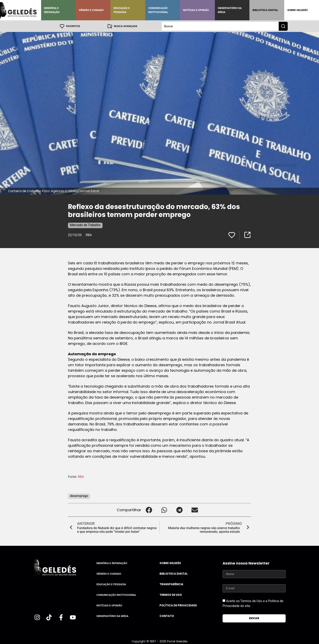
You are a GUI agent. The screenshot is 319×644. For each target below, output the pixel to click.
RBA (89, 235)
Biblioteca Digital (265, 10)
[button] (149, 510)
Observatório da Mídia (230, 10)
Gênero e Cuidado (91, 10)
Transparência (171, 584)
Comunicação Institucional (158, 10)
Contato (167, 616)
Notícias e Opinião (196, 10)
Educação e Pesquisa (122, 10)
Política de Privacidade (178, 605)
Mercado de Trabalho (85, 225)
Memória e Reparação (52, 10)
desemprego (79, 496)
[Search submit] (283, 26)
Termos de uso (171, 595)
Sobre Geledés (297, 10)
